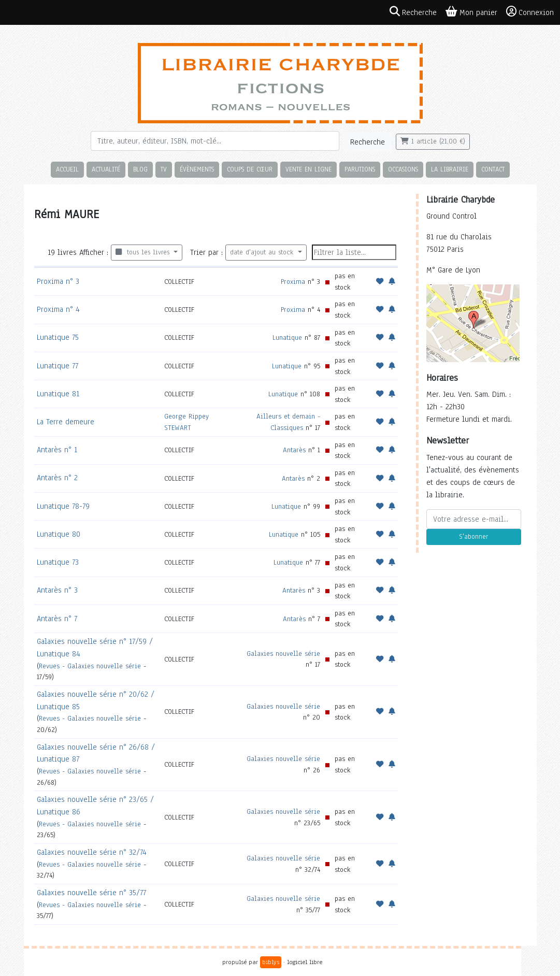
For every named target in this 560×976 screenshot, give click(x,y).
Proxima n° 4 (58, 309)
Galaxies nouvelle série (283, 654)
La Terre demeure (66, 422)
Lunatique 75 (58, 337)
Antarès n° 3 (57, 590)
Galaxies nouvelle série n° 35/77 (91, 893)
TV (164, 169)
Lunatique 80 (59, 534)
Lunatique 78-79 (63, 506)
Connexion (530, 12)
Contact (493, 169)
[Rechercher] (215, 141)
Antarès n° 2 (57, 478)
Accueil (67, 169)
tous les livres (144, 252)
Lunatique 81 (58, 394)
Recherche (368, 142)
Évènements (197, 169)
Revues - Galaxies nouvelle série (90, 666)
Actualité (106, 169)
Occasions (403, 169)
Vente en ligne (308, 169)
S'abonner (473, 537)
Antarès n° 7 (57, 619)
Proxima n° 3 (58, 281)
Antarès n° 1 (57, 450)
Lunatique (287, 338)
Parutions (360, 169)
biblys (271, 962)
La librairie (450, 169)
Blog (140, 169)
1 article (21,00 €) (433, 141)
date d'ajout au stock (263, 252)
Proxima (293, 282)
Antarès (294, 450)
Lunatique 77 (58, 366)
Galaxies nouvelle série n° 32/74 (92, 852)
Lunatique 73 (58, 562)
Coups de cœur (250, 169)
